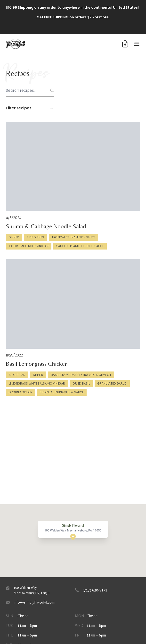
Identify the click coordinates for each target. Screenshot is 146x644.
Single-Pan (17, 375)
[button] (125, 44)
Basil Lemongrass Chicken (37, 364)
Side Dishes (35, 237)
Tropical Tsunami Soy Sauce (73, 237)
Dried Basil (81, 383)
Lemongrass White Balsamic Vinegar (37, 383)
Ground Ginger (20, 392)
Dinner (14, 237)
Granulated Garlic (112, 383)
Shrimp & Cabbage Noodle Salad (46, 226)
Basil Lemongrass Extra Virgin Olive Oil (81, 375)
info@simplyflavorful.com (34, 602)
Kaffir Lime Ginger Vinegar (29, 246)
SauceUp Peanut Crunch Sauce (80, 246)
